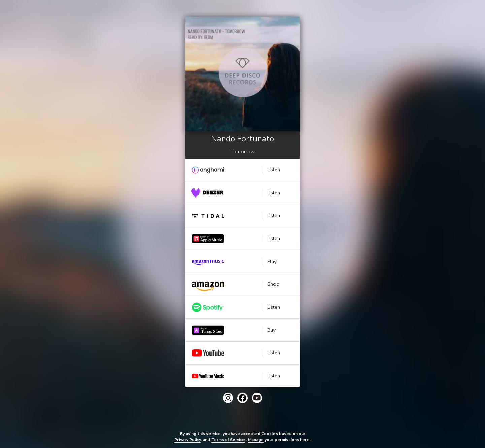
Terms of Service (228, 440)
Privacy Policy (188, 440)
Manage (256, 440)
